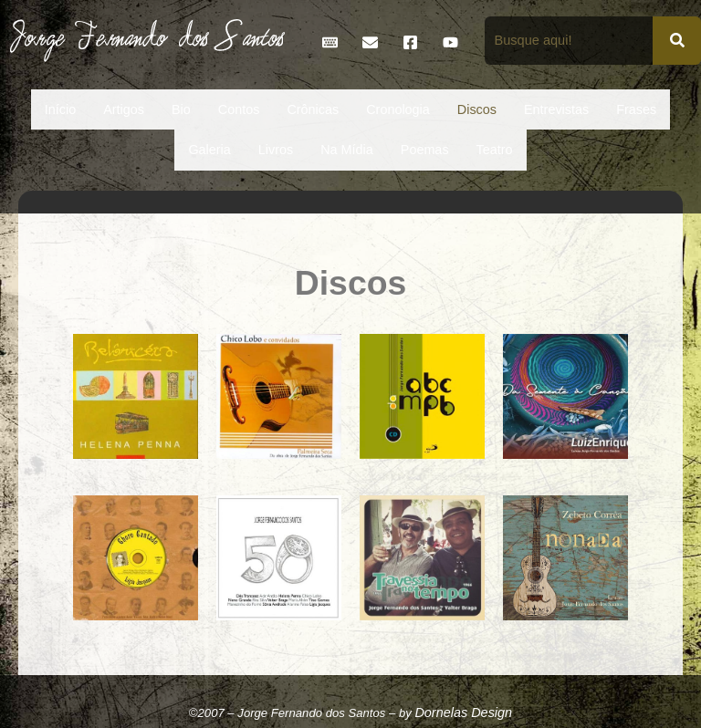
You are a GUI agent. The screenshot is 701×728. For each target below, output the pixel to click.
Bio (181, 109)
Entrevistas (556, 109)
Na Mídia (347, 150)
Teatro (495, 150)
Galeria (209, 150)
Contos (239, 109)
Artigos (124, 109)
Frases (636, 109)
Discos (477, 109)
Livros (276, 150)
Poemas (425, 150)
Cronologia (398, 109)
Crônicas (313, 109)
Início (60, 109)
